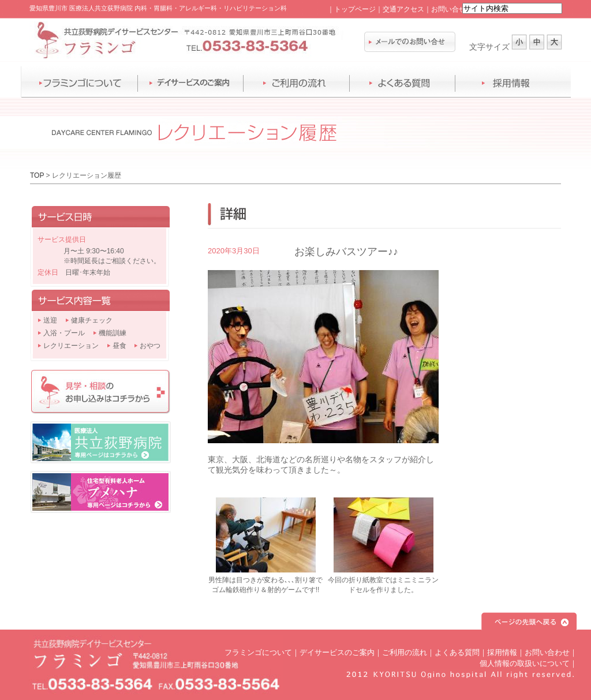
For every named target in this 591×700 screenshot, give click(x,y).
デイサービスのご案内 (337, 652)
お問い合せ (448, 9)
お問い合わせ (547, 652)
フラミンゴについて (258, 652)
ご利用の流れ (405, 652)
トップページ (355, 9)
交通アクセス (403, 9)
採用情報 (502, 652)
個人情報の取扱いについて (525, 663)
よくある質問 (457, 652)
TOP (37, 175)
